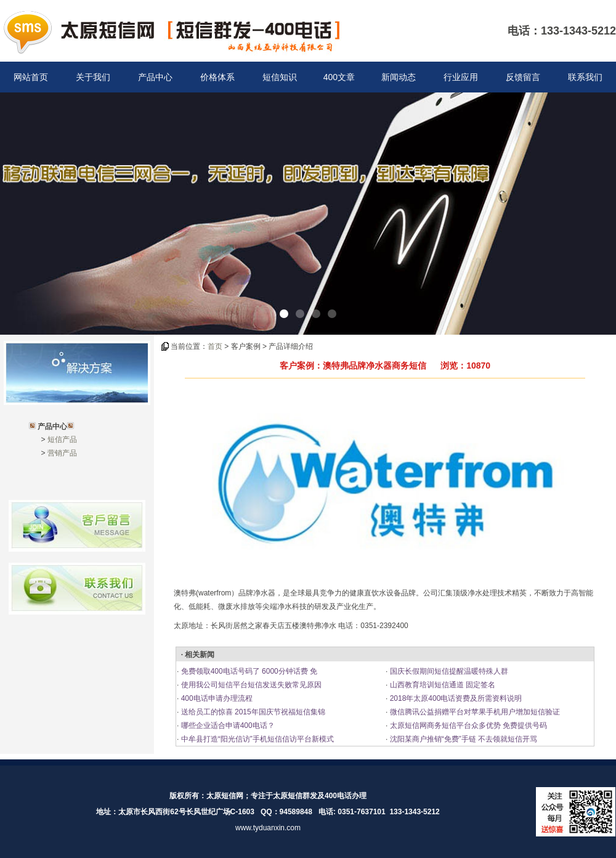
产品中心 (155, 77)
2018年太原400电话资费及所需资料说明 (455, 698)
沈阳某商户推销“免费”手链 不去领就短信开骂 (462, 739)
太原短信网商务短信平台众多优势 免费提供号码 (467, 725)
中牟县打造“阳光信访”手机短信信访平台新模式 (256, 739)
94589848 (296, 812)
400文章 (339, 77)
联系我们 (585, 77)
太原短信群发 (295, 796)
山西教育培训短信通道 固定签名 (441, 685)
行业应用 (461, 77)
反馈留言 (523, 77)
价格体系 (217, 77)
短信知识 (280, 77)
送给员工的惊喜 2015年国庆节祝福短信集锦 (252, 712)
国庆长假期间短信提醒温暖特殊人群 (448, 671)
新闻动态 (399, 77)
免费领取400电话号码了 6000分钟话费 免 (248, 671)
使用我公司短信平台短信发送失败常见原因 (250, 685)
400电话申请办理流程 (215, 698)
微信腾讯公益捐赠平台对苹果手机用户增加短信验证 (473, 712)
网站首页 (31, 77)
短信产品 (62, 439)
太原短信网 (225, 796)
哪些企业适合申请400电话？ (226, 725)
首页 (215, 346)
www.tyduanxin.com (268, 828)
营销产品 (62, 453)
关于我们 (93, 77)
